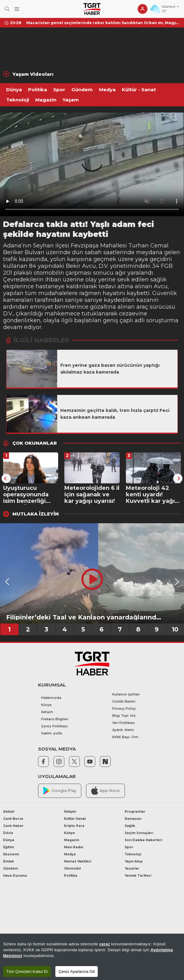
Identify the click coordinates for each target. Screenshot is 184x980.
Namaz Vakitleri (78, 861)
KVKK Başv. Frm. (126, 737)
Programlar (135, 812)
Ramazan (133, 819)
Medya (107, 90)
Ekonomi (11, 854)
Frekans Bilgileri (55, 719)
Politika (38, 90)
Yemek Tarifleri (138, 876)
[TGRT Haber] (92, 9)
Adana (12, 246)
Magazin (46, 100)
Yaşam (71, 100)
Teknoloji (18, 100)
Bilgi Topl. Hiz (124, 716)
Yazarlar (132, 869)
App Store (105, 791)
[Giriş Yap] (143, 9)
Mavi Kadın (74, 847)
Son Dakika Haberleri (143, 840)
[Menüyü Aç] (17, 9)
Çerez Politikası (54, 726)
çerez (105, 944)
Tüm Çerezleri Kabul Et (27, 971)
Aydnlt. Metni (123, 730)
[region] (92, 957)
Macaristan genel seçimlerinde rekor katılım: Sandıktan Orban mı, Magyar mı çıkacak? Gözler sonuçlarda (103, 23)
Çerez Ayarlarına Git (77, 971)
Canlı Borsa (13, 819)
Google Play (60, 791)
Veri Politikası (124, 723)
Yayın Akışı (134, 861)
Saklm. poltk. (52, 733)
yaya (142, 259)
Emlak (9, 861)
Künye (46, 705)
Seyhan (43, 246)
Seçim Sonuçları (139, 833)
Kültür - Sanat (139, 90)
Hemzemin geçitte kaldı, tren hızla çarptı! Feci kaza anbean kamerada (115, 414)
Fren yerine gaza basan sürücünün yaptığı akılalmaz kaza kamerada (110, 369)
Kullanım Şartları (126, 694)
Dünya (14, 90)
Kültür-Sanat (75, 819)
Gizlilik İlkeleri (124, 702)
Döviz (8, 833)
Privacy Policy (124, 709)
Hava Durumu (15, 876)
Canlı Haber (13, 826)
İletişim (47, 712)
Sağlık (130, 826)
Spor (59, 90)
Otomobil (72, 869)
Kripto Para (74, 826)
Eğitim (9, 847)
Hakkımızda (51, 698)
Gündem (82, 90)
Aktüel (9, 812)
